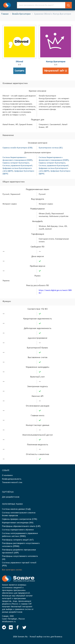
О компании (7, 475)
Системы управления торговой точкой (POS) (19, 564)
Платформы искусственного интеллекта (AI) (20, 558)
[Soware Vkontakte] (11, 627)
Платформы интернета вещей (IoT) (18, 540)
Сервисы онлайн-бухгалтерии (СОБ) (18, 148)
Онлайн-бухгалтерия (21, 14)
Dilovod (19, 62)
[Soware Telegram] (4, 627)
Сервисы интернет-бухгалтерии (16, 163)
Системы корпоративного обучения (18, 530)
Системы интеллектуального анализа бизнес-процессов (19, 514)
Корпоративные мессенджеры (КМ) (18, 523)
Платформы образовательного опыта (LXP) (21, 526)
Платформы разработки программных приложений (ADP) (19, 551)
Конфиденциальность (12, 479)
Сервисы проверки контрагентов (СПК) (20, 519)
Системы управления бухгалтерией (17, 165)
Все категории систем (12, 570)
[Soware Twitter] (24, 627)
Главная (5, 14)
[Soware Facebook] (18, 627)
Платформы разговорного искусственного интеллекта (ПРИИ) (21, 545)
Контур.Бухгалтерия (56, 62)
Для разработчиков (11, 497)
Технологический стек (12, 482)
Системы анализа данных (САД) (16, 509)
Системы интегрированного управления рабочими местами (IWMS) (20, 535)
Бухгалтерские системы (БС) (51, 148)
